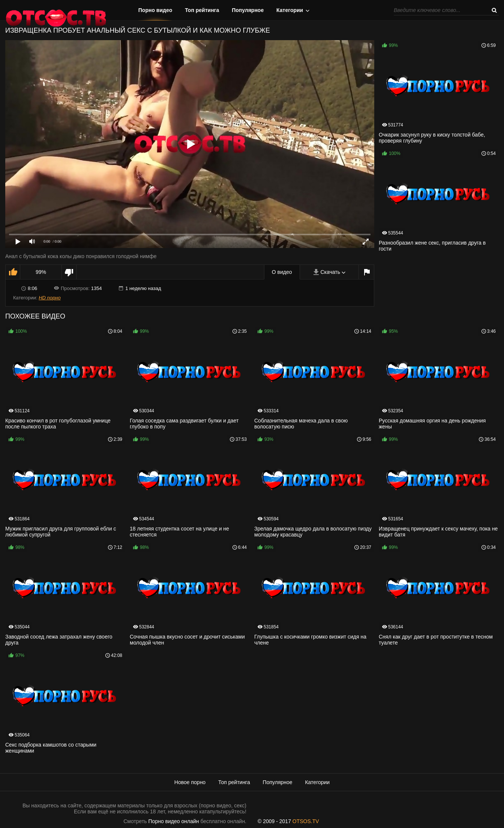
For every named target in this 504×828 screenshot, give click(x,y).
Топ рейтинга (202, 10)
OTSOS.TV (306, 821)
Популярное (248, 10)
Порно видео (155, 10)
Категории (290, 10)
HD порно (49, 298)
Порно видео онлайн (174, 821)
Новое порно (190, 782)
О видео (282, 272)
